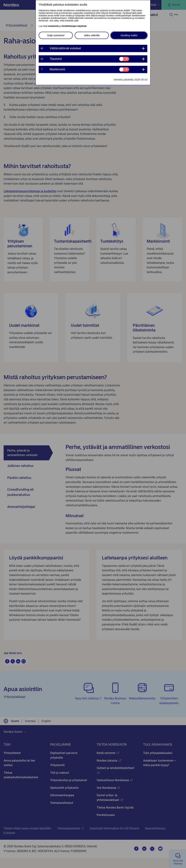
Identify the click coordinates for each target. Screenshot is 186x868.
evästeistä (53, 26)
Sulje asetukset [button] (56, 35)
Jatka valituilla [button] (92, 35)
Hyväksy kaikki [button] (129, 35)
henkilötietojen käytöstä (74, 26)
